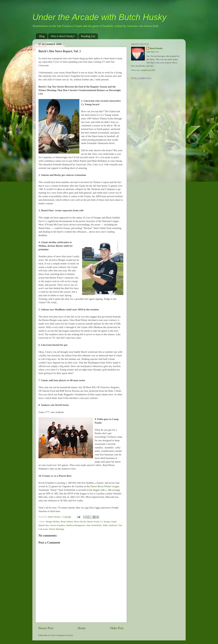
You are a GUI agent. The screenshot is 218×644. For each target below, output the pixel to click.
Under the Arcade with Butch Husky (99, 17)
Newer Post (46, 628)
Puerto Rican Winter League (105, 486)
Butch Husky (156, 48)
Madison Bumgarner (76, 525)
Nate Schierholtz (94, 525)
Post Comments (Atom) (62, 635)
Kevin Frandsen (58, 525)
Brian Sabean (67, 522)
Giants (114, 522)
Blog (42, 36)
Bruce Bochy (80, 522)
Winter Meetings (57, 529)
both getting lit (46, 373)
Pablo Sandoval (110, 525)
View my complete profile (143, 70)
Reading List (88, 36)
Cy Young (105, 522)
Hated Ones (44, 525)
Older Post (117, 628)
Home (82, 628)
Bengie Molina (53, 522)
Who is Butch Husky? (63, 36)
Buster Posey (93, 522)
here (111, 394)
